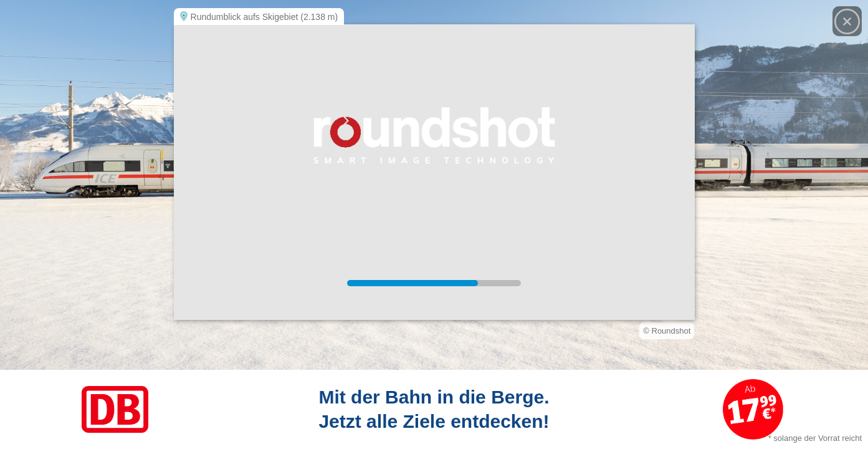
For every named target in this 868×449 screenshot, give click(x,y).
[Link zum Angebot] (434, 409)
